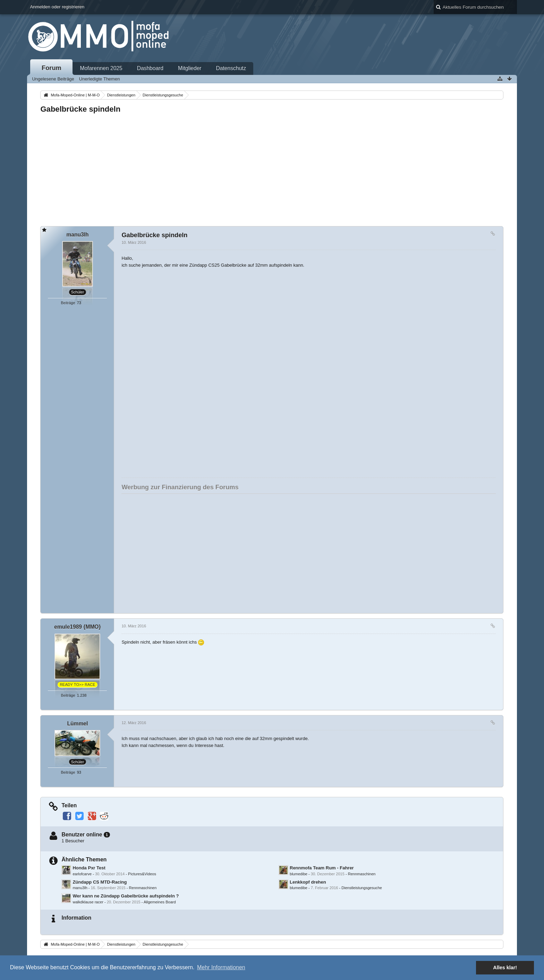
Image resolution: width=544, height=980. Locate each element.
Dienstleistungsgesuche (362, 888)
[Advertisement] (248, 168)
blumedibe (299, 874)
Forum (52, 68)
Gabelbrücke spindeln (80, 109)
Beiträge (68, 303)
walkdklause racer (88, 902)
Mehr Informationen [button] (221, 967)
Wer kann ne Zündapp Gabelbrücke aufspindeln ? (126, 896)
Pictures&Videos (142, 874)
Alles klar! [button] (505, 968)
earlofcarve (82, 874)
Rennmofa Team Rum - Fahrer (322, 868)
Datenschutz (231, 68)
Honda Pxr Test (89, 868)
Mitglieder (190, 68)
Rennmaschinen (362, 874)
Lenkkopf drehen (308, 882)
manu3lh (80, 888)
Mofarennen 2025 (101, 68)
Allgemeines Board (160, 902)
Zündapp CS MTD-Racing (100, 882)
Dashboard (150, 68)
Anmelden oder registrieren (57, 7)
